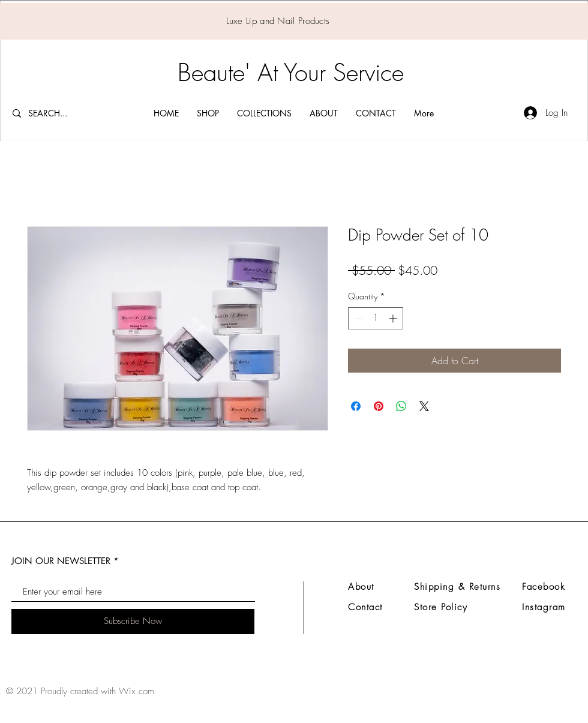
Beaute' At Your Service (291, 72)
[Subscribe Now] (133, 622)
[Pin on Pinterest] (379, 406)
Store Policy (441, 607)
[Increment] (394, 318)
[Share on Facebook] (356, 406)
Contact (365, 607)
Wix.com (136, 691)
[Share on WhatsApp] (401, 406)
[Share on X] (424, 406)
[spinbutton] (376, 318)
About (361, 587)
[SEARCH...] (57, 113)
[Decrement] (357, 318)
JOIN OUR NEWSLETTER (61, 561)
